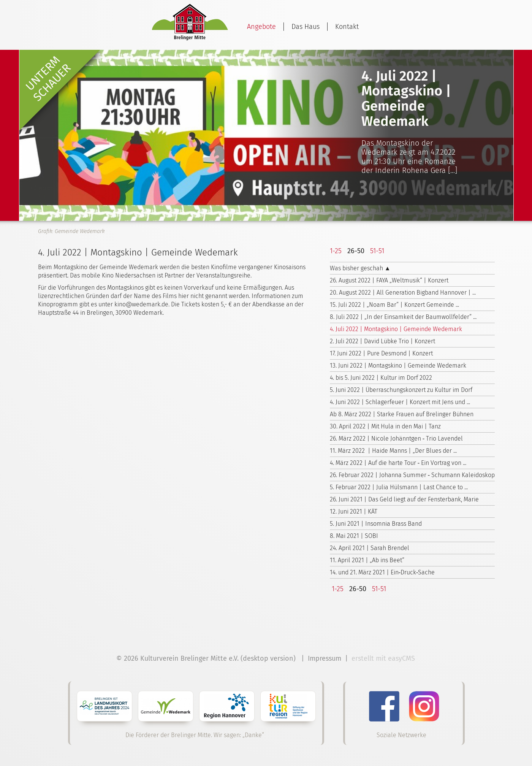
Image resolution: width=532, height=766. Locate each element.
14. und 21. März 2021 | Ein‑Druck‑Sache (382, 572)
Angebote (261, 27)
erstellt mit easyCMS (384, 658)
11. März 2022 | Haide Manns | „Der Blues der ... (393, 451)
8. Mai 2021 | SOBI (354, 536)
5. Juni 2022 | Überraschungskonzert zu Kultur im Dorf (401, 390)
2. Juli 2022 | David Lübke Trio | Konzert (382, 341)
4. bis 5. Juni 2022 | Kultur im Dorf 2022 (381, 378)
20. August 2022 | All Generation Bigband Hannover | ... (403, 293)
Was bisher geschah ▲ (360, 268)
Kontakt (347, 27)
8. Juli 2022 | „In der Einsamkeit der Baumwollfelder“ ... (403, 317)
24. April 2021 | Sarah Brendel (370, 548)
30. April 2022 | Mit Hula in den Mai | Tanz (385, 426)
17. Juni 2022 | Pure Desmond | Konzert (381, 353)
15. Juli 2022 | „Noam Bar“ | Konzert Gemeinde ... (394, 305)
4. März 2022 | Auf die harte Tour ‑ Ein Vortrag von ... (398, 463)
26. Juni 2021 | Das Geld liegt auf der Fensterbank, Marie (404, 499)
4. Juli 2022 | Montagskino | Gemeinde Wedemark (396, 329)
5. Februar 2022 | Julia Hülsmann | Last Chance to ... (399, 487)
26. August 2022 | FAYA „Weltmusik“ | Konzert (389, 280)
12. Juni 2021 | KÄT (354, 511)
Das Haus (306, 27)
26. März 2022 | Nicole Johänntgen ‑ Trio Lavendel (396, 439)
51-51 (377, 251)
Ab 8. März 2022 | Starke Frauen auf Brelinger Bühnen (402, 414)
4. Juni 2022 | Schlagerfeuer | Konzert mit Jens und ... (400, 402)
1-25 (336, 251)
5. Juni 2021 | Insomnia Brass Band (376, 524)
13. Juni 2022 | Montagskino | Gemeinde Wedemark (398, 366)
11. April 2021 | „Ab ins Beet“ (367, 560)
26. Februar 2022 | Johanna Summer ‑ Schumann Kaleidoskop (412, 475)
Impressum (325, 658)
